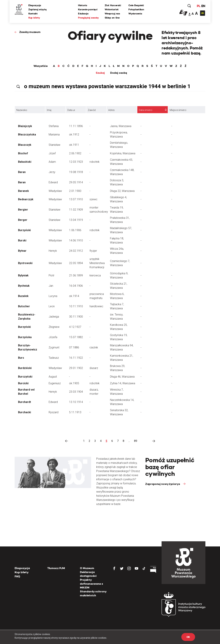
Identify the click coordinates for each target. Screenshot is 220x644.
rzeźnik (94, 347)
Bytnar (22, 251)
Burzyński (24, 230)
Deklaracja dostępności (88, 574)
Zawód (92, 110)
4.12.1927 (75, 327)
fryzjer (93, 251)
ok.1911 (74, 145)
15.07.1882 (76, 337)
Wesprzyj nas (112, 14)
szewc (93, 199)
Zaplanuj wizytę (37, 9)
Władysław (55, 191)
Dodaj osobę (119, 73)
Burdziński (25, 368)
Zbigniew (54, 327)
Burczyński (25, 377)
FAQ (17, 576)
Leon (52, 306)
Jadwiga (54, 317)
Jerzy (52, 172)
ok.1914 (74, 296)
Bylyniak (23, 275)
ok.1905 (74, 383)
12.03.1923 (76, 162)
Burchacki (24, 412)
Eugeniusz (55, 383)
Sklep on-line (112, 18)
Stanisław (54, 145)
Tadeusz (54, 358)
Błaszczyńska (27, 135)
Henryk (53, 251)
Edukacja (83, 14)
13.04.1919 (76, 220)
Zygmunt (54, 347)
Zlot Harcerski (113, 5)
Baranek (23, 191)
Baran (22, 172)
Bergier (23, 210)
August (53, 377)
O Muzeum (87, 568)
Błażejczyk (25, 126)
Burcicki (23, 383)
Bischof (23, 153)
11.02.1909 (76, 210)
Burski (22, 240)
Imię (49, 110)
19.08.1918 (76, 172)
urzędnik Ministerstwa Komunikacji (97, 263)
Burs (21, 358)
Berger (23, 220)
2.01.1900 (75, 191)
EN (203, 6)
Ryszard (54, 412)
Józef (52, 153)
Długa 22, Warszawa (122, 191)
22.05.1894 (76, 263)
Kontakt (33, 14)
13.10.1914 (76, 402)
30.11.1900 (76, 317)
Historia (83, 5)
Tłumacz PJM (56, 568)
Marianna (54, 135)
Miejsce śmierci (178, 110)
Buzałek (23, 296)
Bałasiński (25, 162)
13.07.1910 (76, 199)
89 (136, 441)
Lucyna (53, 296)
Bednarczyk (26, 199)
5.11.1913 (75, 412)
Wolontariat (112, 9)
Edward (53, 182)
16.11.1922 (76, 358)
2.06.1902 (75, 153)
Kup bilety (34, 18)
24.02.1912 (76, 251)
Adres (111, 110)
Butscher (24, 306)
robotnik (95, 162)
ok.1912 (74, 135)
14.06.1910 (76, 240)
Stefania (54, 126)
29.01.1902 (76, 368)
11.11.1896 (76, 126)
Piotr (51, 275)
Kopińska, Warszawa (123, 153)
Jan (51, 286)
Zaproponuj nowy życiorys (163, 484)
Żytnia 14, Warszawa (123, 383)
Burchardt (24, 402)
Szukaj (100, 73)
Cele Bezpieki (136, 5)
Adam (52, 162)
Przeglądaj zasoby (88, 18)
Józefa (53, 337)
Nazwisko (22, 110)
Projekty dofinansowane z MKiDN (91, 584)
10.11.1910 (76, 306)
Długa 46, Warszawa (122, 377)
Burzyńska (25, 337)
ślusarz (94, 368)
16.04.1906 (76, 286)
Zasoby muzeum (30, 32)
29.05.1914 (76, 182)
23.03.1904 (76, 392)
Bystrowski (25, 263)
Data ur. (71, 110)
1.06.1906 (75, 230)
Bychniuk (24, 286)
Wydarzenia (135, 14)
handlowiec (96, 306)
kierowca (95, 275)
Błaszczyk (25, 145)
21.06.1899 (76, 275)
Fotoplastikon (136, 9)
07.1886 (74, 347)
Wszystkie (41, 66)
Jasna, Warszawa (121, 126)
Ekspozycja (35, 5)
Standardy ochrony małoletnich (93, 593)
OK (188, 637)
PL (199, 6)
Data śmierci (146, 110)
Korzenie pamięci (88, 9)
